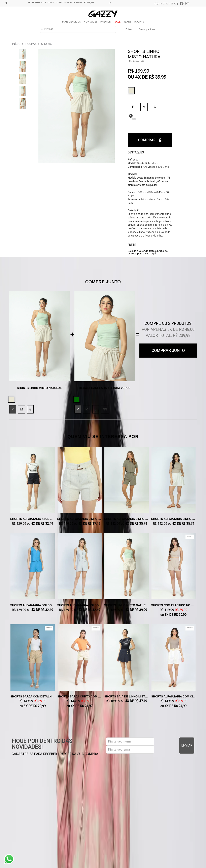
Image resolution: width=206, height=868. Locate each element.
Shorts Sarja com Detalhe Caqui (33, 696)
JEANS (127, 22)
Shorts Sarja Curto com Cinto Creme (80, 696)
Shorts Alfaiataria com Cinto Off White (174, 696)
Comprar (150, 140)
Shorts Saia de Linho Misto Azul (127, 696)
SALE (117, 22)
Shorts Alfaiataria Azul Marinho (33, 519)
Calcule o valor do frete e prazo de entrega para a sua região (148, 252)
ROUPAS (139, 22)
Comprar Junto (168, 351)
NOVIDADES (91, 22)
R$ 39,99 (158, 77)
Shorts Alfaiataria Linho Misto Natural (174, 519)
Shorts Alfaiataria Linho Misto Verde (127, 519)
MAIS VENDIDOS (71, 22)
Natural (132, 91)
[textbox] (78, 29)
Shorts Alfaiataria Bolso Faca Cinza (80, 605)
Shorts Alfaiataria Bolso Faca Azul (33, 605)
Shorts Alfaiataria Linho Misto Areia (80, 519)
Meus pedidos (147, 29)
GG (134, 119)
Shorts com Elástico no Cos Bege (174, 605)
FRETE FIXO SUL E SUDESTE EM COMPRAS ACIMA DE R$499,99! (61, 3)
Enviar (187, 745)
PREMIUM (106, 22)
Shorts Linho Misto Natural (127, 605)
